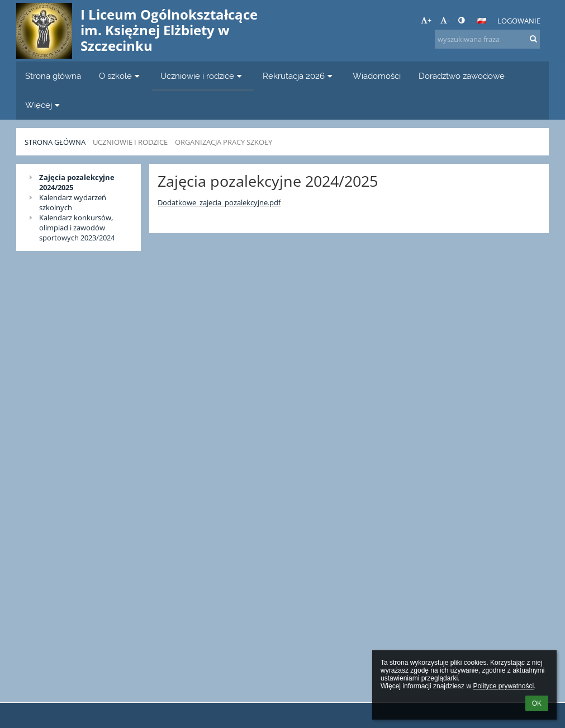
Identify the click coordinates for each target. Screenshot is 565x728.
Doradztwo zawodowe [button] (462, 76)
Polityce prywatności (503, 686)
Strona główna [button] (53, 76)
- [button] (445, 20)
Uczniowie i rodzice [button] (203, 76)
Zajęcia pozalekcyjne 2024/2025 (77, 182)
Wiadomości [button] (377, 76)
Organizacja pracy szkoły (224, 142)
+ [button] (426, 20)
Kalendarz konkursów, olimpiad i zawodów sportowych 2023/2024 (77, 228)
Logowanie (519, 21)
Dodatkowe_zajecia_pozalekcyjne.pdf (219, 202)
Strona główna (55, 142)
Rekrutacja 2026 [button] (299, 76)
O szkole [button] (121, 76)
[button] (482, 21)
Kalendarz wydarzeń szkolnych (73, 202)
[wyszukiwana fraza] (487, 39)
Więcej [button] (44, 105)
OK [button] (537, 703)
